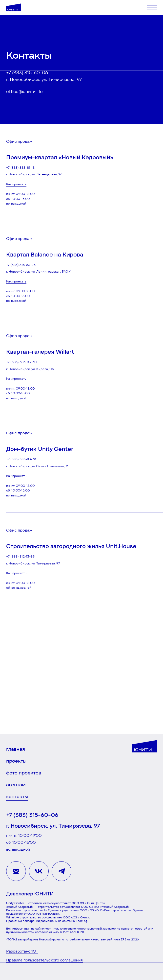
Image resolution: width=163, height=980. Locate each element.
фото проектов (24, 773)
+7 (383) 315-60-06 (27, 73)
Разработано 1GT (22, 951)
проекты (16, 761)
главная (16, 749)
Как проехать (16, 184)
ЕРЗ (124, 939)
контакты (17, 797)
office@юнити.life (24, 92)
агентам (16, 785)
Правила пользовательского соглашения (44, 960)
